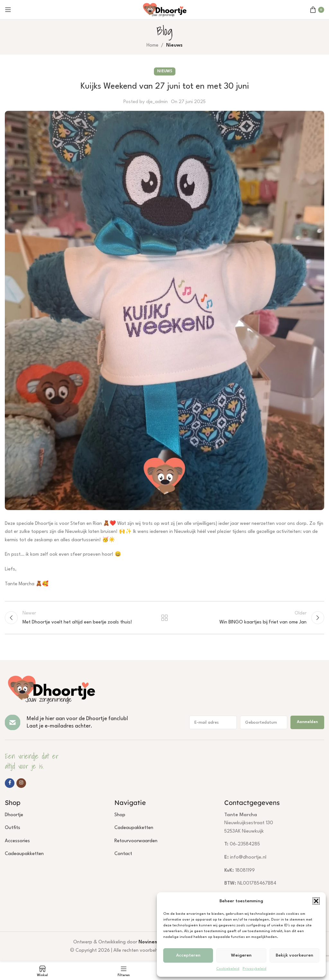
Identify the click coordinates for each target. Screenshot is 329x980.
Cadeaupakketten (24, 855)
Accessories (17, 842)
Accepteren (188, 955)
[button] (316, 901)
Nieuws (174, 45)
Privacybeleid (254, 969)
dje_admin (157, 102)
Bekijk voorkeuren (294, 955)
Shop (120, 816)
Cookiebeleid (228, 969)
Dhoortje (14, 816)
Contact (123, 855)
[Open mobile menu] (8, 10)
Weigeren (241, 955)
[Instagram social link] (21, 784)
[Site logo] (165, 9)
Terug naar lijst (164, 618)
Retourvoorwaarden (136, 842)
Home (152, 45)
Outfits (13, 829)
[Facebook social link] (10, 784)
